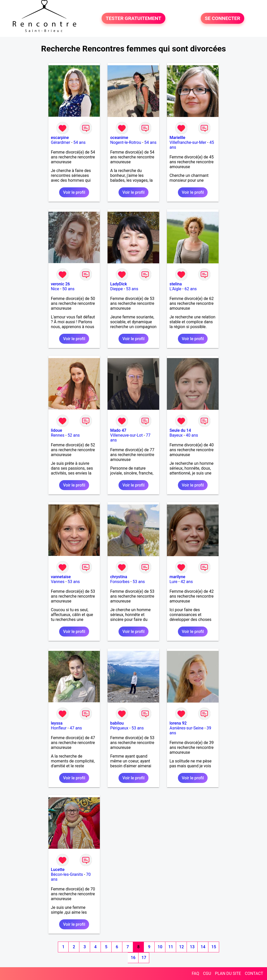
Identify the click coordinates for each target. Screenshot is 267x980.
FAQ (195, 973)
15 (214, 947)
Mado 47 (118, 430)
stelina (176, 284)
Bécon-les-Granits (67, 874)
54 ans (80, 142)
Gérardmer (61, 142)
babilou (117, 723)
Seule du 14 (180, 430)
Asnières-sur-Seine (186, 728)
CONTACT (254, 973)
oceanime (119, 138)
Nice (55, 289)
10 (160, 947)
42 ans (187, 582)
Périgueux (119, 728)
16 (133, 958)
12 (181, 947)
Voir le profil (74, 192)
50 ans (68, 289)
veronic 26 (60, 284)
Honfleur (59, 728)
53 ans (132, 289)
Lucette (58, 870)
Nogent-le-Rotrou (126, 142)
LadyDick (118, 284)
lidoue (57, 430)
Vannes (58, 582)
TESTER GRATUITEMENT (133, 18)
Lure (173, 582)
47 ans (76, 728)
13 (192, 947)
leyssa (57, 723)
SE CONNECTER (222, 18)
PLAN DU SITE (228, 973)
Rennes (58, 435)
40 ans (192, 435)
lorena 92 (178, 723)
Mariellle (177, 138)
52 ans (74, 435)
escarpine (60, 138)
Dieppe (116, 289)
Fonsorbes (120, 582)
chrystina (119, 577)
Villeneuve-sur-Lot (126, 435)
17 (144, 958)
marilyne (177, 577)
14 (203, 947)
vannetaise (61, 577)
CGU (207, 973)
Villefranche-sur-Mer (188, 142)
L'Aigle (175, 289)
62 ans (191, 289)
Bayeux (176, 435)
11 (171, 947)
